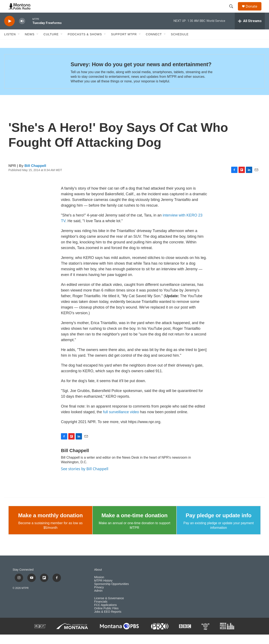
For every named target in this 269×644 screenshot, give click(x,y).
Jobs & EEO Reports (108, 621)
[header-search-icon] (233, 11)
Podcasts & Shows (85, 44)
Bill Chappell (35, 175)
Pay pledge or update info (219, 525)
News (30, 44)
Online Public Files (106, 618)
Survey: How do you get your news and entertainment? (141, 74)
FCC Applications (105, 614)
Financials (101, 611)
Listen (10, 44)
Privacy (99, 597)
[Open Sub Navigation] (19, 44)
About (98, 579)
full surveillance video (121, 421)
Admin (98, 600)
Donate (254, 11)
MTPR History (103, 590)
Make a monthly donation (50, 525)
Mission (99, 587)
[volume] (22, 31)
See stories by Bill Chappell (85, 478)
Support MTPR (124, 44)
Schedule (180, 44)
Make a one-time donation (134, 525)
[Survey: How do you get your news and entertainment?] (33, 81)
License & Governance (109, 608)
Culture (51, 44)
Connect (154, 44)
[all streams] (250, 30)
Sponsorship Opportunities (111, 593)
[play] (9, 31)
